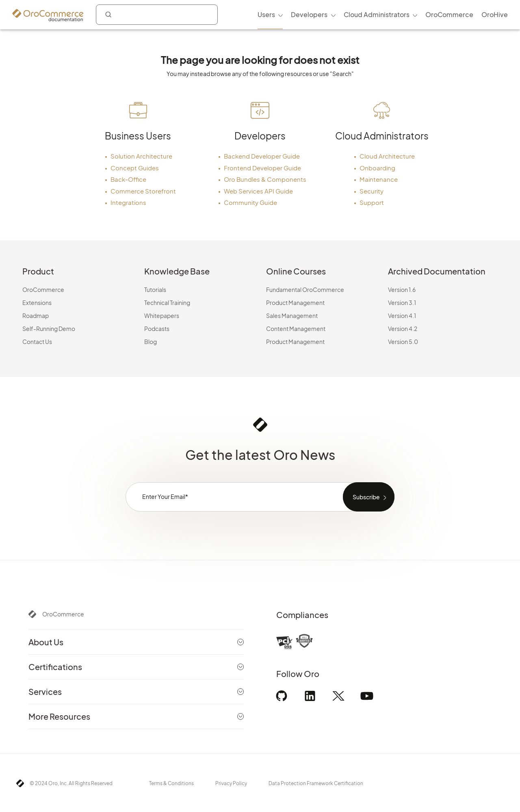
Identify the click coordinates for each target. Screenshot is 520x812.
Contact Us (37, 342)
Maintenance (379, 179)
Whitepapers (162, 316)
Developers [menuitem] (309, 14)
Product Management (295, 303)
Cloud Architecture (387, 156)
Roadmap (36, 316)
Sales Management (292, 316)
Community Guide (250, 202)
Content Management (296, 329)
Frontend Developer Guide (262, 168)
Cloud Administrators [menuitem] (377, 14)
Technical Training (167, 303)
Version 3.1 (402, 303)
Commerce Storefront (143, 191)
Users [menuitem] (266, 14)
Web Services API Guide (258, 191)
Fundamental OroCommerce (305, 290)
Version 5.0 (403, 342)
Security (372, 191)
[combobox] (157, 15)
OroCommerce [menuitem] (449, 14)
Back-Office (128, 179)
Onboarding (377, 168)
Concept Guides (135, 168)
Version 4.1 (402, 316)
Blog (151, 342)
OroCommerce (43, 290)
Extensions (37, 303)
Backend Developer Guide (262, 156)
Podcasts (157, 329)
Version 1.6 (402, 290)
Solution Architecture (141, 156)
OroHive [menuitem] (495, 14)
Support (372, 202)
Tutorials (155, 290)
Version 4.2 (403, 329)
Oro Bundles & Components (265, 179)
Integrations (128, 202)
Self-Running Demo (49, 329)
